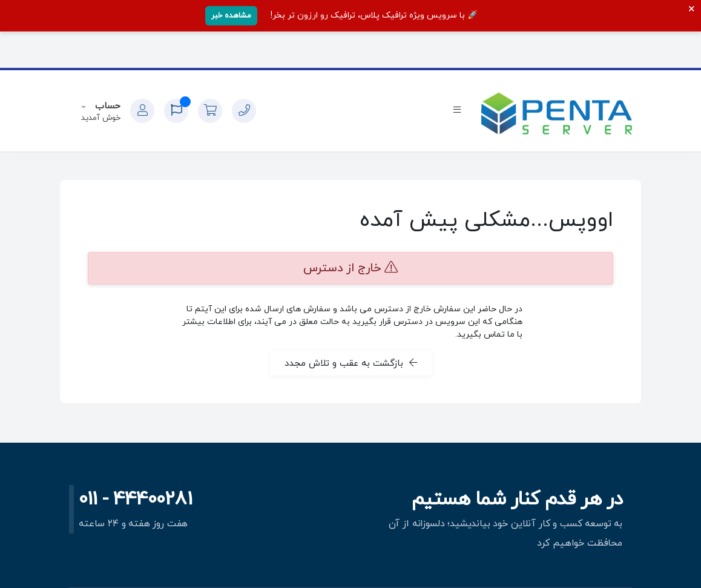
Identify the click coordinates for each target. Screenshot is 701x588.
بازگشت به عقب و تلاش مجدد (351, 363)
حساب (106, 106)
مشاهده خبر (231, 16)
